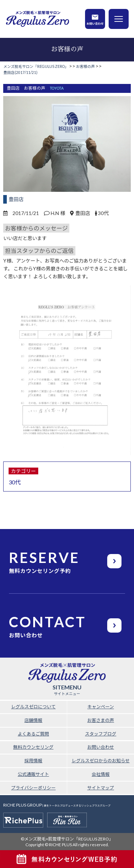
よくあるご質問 (34, 734)
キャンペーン (100, 707)
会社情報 (101, 774)
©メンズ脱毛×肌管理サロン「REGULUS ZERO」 (67, 839)
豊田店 (16, 199)
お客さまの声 (101, 720)
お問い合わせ (95, 23)
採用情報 (33, 761)
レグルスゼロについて (33, 707)
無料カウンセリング (33, 747)
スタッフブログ (101, 734)
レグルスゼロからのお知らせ (100, 761)
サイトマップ (101, 788)
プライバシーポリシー (33, 788)
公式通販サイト (34, 774)
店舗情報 (33, 720)
